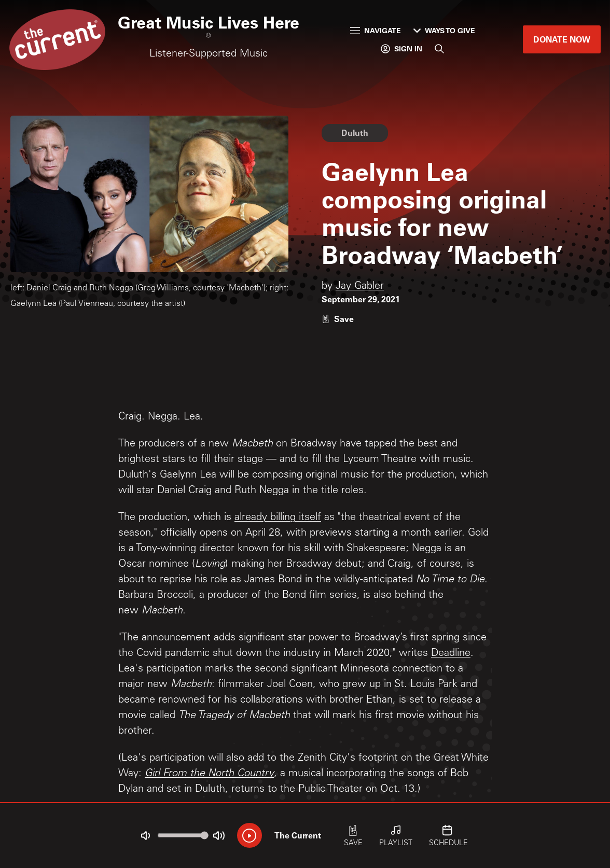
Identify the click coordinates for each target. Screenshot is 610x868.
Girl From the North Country (209, 774)
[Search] (439, 49)
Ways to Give (444, 30)
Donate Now (562, 39)
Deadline (451, 654)
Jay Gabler (360, 287)
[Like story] (338, 319)
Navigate (376, 30)
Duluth (355, 132)
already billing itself (278, 518)
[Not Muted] (145, 836)
